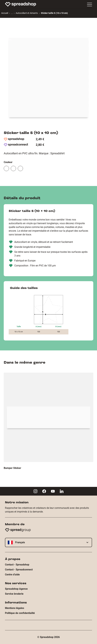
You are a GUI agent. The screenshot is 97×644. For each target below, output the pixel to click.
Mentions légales (15, 608)
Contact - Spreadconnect (19, 570)
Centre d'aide (12, 575)
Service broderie (14, 594)
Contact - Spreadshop (17, 565)
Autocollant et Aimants (27, 13)
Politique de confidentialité (20, 613)
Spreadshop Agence (16, 589)
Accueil (5, 13)
